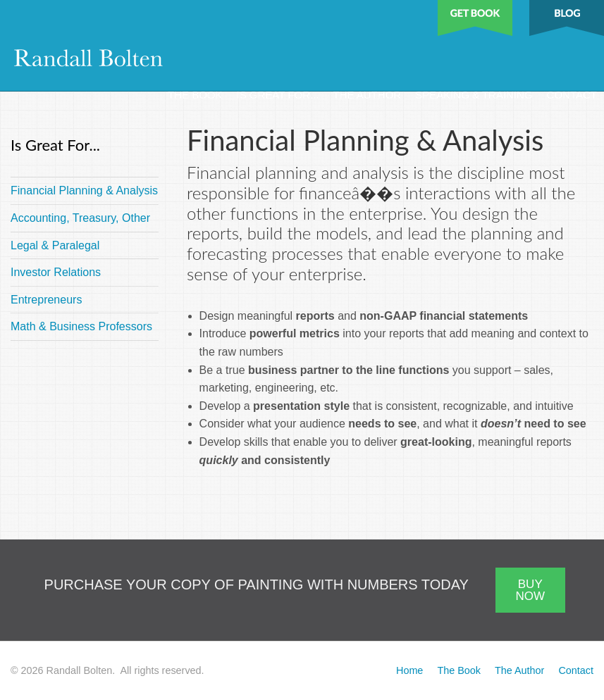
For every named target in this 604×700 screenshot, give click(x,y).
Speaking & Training (474, 95)
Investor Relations (56, 272)
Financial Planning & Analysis (84, 190)
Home (409, 670)
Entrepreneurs (46, 300)
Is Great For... (278, 95)
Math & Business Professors (81, 326)
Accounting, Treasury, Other (80, 218)
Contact (572, 95)
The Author (367, 95)
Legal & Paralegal (55, 245)
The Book (195, 95)
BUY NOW (530, 590)
